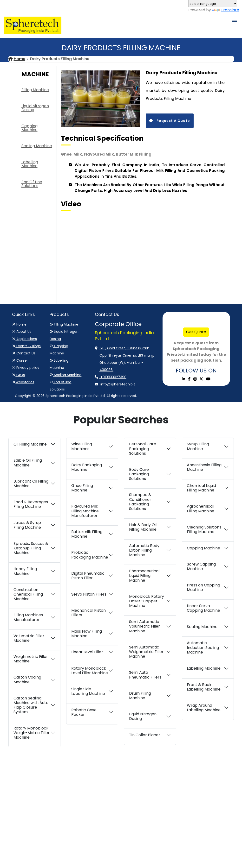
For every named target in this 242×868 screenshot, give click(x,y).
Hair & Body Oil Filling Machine (143, 527)
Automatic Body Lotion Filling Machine (144, 550)
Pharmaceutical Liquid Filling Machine (144, 576)
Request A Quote (170, 121)
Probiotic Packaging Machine (90, 555)
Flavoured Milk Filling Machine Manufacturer (85, 511)
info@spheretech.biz (117, 384)
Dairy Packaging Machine (87, 467)
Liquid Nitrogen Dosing (35, 108)
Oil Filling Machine (30, 444)
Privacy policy (26, 368)
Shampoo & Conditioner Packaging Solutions (140, 502)
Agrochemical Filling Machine (201, 509)
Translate (226, 10)
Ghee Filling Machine (82, 488)
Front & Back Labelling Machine (204, 687)
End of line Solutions (32, 184)
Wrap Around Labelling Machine (204, 708)
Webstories (23, 382)
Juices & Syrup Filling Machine (27, 525)
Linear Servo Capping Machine (203, 608)
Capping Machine (29, 128)
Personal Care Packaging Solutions (143, 449)
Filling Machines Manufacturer (28, 617)
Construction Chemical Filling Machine (28, 594)
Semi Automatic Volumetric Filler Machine (144, 626)
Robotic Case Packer (84, 712)
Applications (24, 339)
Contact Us (24, 353)
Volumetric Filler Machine (29, 638)
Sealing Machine (37, 146)
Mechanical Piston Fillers (88, 613)
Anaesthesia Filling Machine (204, 467)
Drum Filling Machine (140, 696)
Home (17, 59)
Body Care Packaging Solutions (139, 474)
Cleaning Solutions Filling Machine (204, 529)
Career (20, 360)
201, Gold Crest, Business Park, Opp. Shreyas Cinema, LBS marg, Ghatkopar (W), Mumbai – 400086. (127, 359)
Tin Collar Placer (145, 735)
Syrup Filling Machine (198, 446)
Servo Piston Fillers (89, 594)
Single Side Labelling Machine (88, 691)
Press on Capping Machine (203, 587)
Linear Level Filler (87, 652)
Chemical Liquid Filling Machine (201, 488)
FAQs (18, 375)
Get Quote (196, 332)
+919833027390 (113, 377)
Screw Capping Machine (201, 566)
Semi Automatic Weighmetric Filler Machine (146, 652)
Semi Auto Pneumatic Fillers (145, 675)
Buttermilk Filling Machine (87, 534)
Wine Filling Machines (82, 446)
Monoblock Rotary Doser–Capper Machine (147, 601)
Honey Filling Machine (25, 571)
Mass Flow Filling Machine (87, 634)
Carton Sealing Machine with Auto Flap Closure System (31, 705)
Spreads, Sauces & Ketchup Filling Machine (31, 548)
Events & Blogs (26, 346)
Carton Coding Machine (27, 679)
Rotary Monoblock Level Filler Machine (90, 671)
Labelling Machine (30, 164)
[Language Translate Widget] (213, 4)
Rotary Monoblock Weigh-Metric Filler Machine (32, 733)
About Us (22, 332)
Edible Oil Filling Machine (28, 463)
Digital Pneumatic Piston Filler (88, 576)
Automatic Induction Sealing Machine (203, 647)
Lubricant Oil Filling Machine (31, 484)
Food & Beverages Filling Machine (31, 504)
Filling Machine (35, 90)
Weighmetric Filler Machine (31, 659)
